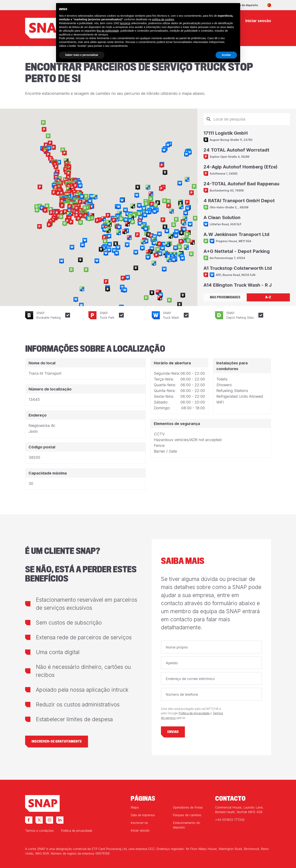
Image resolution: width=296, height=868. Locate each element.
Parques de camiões (187, 815)
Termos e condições (39, 831)
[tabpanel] (247, 201)
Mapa (135, 807)
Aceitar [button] (226, 55)
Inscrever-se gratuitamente (57, 741)
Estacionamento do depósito (186, 825)
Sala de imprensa (143, 815)
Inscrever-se (139, 823)
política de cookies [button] (163, 19)
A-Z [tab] (268, 297)
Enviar (173, 732)
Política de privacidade (194, 713)
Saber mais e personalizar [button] (82, 55)
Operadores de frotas (188, 807)
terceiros (125, 23)
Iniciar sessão (140, 830)
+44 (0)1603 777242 (230, 820)
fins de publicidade (108, 31)
